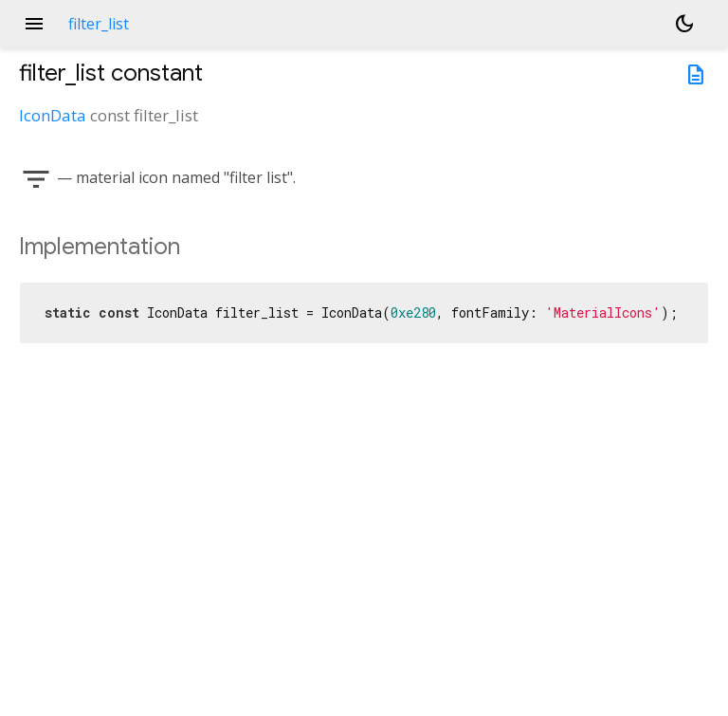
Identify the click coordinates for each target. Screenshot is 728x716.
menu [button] (34, 24)
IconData (53, 115)
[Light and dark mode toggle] (684, 24)
